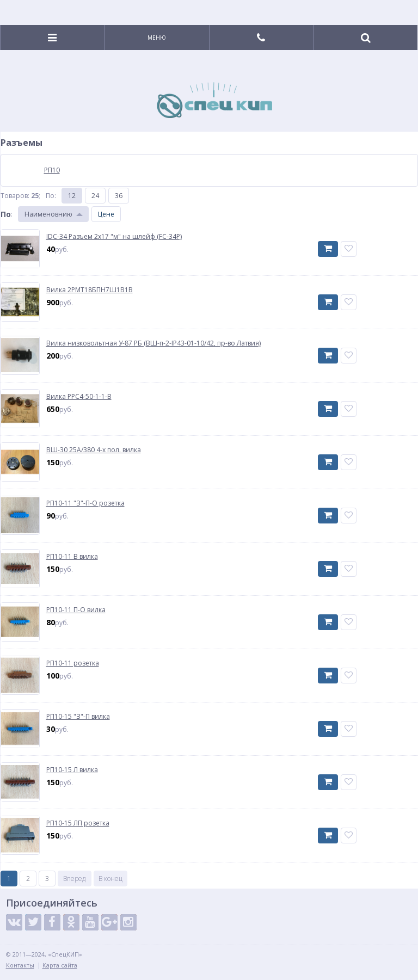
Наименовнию (48, 214)
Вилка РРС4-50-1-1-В (79, 397)
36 (119, 196)
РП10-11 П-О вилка (76, 610)
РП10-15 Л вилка (72, 770)
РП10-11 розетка (73, 663)
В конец (110, 879)
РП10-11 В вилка (72, 557)
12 (72, 196)
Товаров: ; (20, 196)
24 (95, 196)
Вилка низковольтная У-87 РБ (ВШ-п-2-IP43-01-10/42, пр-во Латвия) (153, 343)
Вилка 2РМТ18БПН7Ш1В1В (90, 290)
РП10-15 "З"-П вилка (78, 717)
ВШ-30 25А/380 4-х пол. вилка (94, 450)
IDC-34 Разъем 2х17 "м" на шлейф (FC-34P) (114, 237)
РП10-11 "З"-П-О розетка (85, 503)
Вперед (74, 879)
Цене (106, 214)
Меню (157, 38)
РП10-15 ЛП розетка (78, 823)
